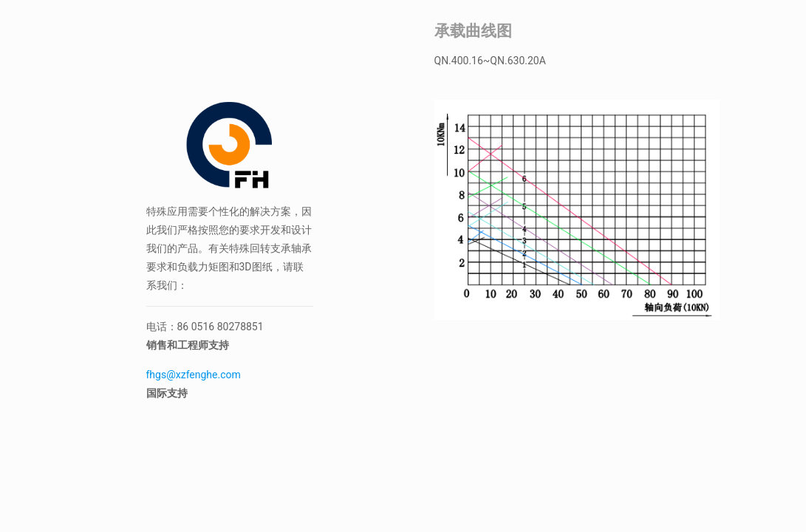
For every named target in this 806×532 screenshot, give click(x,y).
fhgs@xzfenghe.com (195, 375)
